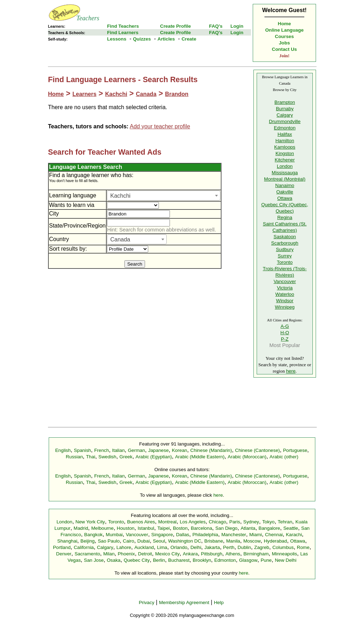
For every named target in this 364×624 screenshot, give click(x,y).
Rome (303, 547)
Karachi (294, 535)
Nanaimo (285, 185)
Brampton (285, 102)
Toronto (285, 262)
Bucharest (179, 560)
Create (189, 39)
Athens (233, 554)
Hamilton (285, 141)
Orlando (179, 547)
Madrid (81, 528)
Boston (180, 528)
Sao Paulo (109, 541)
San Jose (94, 560)
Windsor (285, 301)
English (63, 450)
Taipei (164, 528)
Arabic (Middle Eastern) (200, 457)
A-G (285, 326)
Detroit (145, 554)
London (285, 166)
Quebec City (137, 560)
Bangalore (269, 528)
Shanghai (67, 541)
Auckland (144, 547)
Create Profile (175, 26)
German (136, 450)
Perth (229, 547)
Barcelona (202, 528)
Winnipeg (285, 307)
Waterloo (285, 294)
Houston (126, 528)
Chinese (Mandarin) (211, 450)
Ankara (190, 554)
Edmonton (285, 128)
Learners (85, 94)
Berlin (159, 560)
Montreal (167, 522)
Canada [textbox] (120, 239)
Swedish (107, 457)
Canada (146, 94)
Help (219, 602)
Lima (162, 547)
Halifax (285, 134)
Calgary (285, 115)
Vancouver (285, 281)
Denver (64, 554)
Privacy (146, 602)
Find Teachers (123, 26)
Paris (235, 522)
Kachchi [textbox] (120, 196)
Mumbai (114, 535)
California (84, 547)
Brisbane (214, 541)
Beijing (87, 541)
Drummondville (285, 121)
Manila (233, 541)
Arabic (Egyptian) (154, 457)
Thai (91, 457)
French (101, 450)
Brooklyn (202, 560)
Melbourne (103, 528)
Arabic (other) (284, 457)
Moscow (252, 541)
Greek (126, 457)
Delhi (196, 547)
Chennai (274, 535)
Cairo (129, 541)
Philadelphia (205, 535)
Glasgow (248, 560)
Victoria (285, 288)
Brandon (177, 94)
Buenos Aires (141, 522)
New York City (90, 522)
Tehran (285, 522)
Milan (109, 554)
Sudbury (285, 249)
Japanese (159, 450)
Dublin (244, 547)
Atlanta (248, 528)
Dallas (183, 535)
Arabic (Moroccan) (247, 457)
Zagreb (262, 547)
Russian (74, 457)
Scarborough (285, 243)
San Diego (226, 528)
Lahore (124, 547)
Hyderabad (275, 541)
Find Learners (123, 33)
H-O (285, 333)
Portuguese (295, 450)
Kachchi (116, 94)
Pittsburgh (212, 554)
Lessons (117, 39)
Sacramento (87, 554)
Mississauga (285, 173)
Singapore (162, 535)
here (291, 371)
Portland (62, 547)
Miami (256, 535)
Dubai (143, 541)
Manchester (234, 535)
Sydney (251, 522)
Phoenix (126, 554)
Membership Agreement (184, 602)
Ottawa (285, 198)
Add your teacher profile (160, 126)
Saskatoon (285, 237)
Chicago (217, 522)
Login (237, 26)
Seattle (291, 528)
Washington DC (185, 541)
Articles (166, 39)
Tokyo (269, 522)
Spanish (82, 450)
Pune (266, 560)
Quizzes (142, 39)
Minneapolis (285, 554)
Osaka (114, 560)
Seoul (159, 541)
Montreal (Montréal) (285, 179)
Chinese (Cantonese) (257, 450)
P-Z (285, 339)
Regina (285, 217)
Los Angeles (193, 522)
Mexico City (167, 554)
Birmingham (256, 554)
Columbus (283, 547)
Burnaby (285, 109)
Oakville (285, 192)
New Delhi (286, 560)
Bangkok (93, 535)
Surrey (285, 256)
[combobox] (164, 196)
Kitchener (285, 160)
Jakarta (212, 547)
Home (285, 24)
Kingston (285, 153)
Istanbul (146, 528)
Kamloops (285, 147)
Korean (179, 450)
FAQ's (216, 26)
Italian (118, 450)
